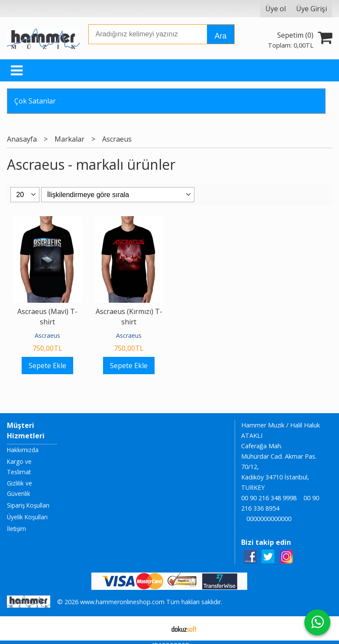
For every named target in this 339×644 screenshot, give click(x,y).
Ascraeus (47, 335)
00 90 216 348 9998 (269, 498)
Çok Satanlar (35, 101)
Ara (221, 36)
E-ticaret (156, 628)
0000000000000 (269, 519)
